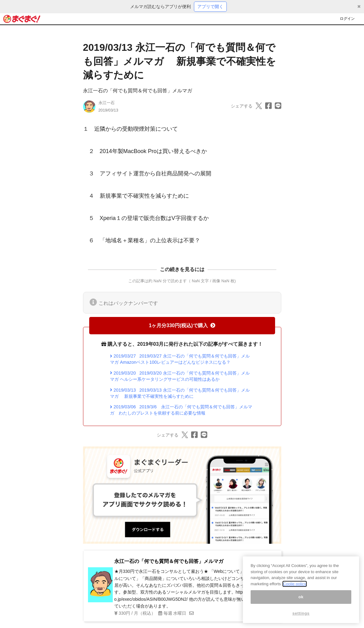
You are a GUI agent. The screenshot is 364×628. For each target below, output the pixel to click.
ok (301, 600)
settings (301, 616)
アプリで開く (210, 7)
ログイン (347, 19)
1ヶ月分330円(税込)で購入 (182, 325)
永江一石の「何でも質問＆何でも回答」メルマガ (138, 91)
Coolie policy (295, 587)
